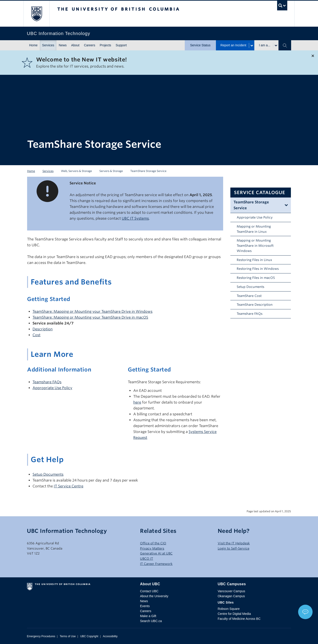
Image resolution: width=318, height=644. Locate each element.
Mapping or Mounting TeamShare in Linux (254, 229)
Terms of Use (68, 636)
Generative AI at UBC (156, 553)
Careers (90, 45)
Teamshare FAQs (250, 314)
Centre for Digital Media (234, 614)
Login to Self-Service (234, 548)
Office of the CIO (153, 543)
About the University (154, 596)
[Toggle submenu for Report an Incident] (252, 45)
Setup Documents (250, 287)
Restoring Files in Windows (258, 269)
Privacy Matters (152, 548)
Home (33, 45)
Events (145, 606)
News (63, 45)
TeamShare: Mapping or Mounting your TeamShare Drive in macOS (90, 317)
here (137, 402)
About (75, 45)
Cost (36, 335)
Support (121, 45)
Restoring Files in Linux (254, 260)
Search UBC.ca (151, 621)
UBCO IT (147, 559)
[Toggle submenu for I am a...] (276, 45)
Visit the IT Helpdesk (234, 543)
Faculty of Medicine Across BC (239, 619)
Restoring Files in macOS (256, 278)
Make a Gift (148, 616)
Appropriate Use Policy (255, 217)
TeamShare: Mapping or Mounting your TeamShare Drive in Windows (92, 311)
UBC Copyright (89, 636)
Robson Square (229, 609)
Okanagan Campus (231, 596)
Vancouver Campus (231, 591)
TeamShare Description (255, 305)
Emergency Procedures (41, 636)
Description (43, 329)
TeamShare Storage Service (251, 205)
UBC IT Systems (135, 218)
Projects (105, 45)
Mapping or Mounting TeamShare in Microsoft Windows (255, 246)
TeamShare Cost (249, 296)
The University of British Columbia (36, 14)
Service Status (200, 45)
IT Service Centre (69, 486)
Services (48, 45)
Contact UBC (149, 591)
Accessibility (110, 636)
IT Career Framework (156, 564)
